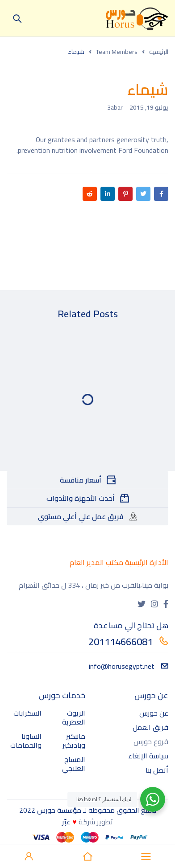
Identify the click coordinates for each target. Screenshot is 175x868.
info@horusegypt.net (129, 666)
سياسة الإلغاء (148, 756)
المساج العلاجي (74, 764)
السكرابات (27, 713)
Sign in (29, 856)
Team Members (117, 52)
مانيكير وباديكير (74, 741)
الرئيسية (159, 52)
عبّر (66, 822)
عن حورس (154, 713)
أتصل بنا (157, 770)
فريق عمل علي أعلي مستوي (81, 516)
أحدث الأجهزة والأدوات (81, 498)
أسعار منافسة (81, 480)
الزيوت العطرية (74, 717)
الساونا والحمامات (26, 741)
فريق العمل (150, 727)
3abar (115, 107)
